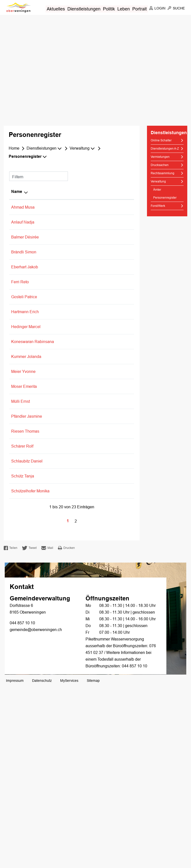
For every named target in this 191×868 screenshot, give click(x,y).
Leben (124, 9)
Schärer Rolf (22, 594)
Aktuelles (56, 9)
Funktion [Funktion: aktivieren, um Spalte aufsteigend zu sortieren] (48, 192)
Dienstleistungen (84, 9)
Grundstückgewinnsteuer (108, 407)
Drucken (66, 729)
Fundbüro (95, 249)
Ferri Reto (20, 336)
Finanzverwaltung (102, 479)
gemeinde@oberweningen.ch (36, 811)
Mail (47, 729)
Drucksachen (160, 165)
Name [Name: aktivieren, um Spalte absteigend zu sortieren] (17, 192)
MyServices (69, 862)
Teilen (11, 729)
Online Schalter (161, 140)
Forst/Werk (158, 206)
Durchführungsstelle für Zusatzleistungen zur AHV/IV (107, 659)
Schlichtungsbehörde (105, 616)
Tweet (29, 729)
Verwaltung (158, 181)
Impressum (15, 862)
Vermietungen (160, 157)
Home (14, 148)
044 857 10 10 (22, 804)
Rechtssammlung (163, 173)
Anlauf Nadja (23, 222)
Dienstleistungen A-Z (165, 149)
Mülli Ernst (21, 529)
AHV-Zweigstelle (101, 222)
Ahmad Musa (23, 207)
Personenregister (167, 197)
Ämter (157, 190)
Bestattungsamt (100, 229)
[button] (45, 148)
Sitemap (93, 862)
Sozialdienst (97, 292)
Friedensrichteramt (103, 609)
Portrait (140, 9)
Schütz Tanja (23, 631)
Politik (109, 9)
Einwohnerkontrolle (104, 242)
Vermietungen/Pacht (104, 256)
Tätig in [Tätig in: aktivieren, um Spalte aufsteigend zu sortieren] (94, 192)
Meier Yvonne (23, 479)
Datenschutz (42, 862)
